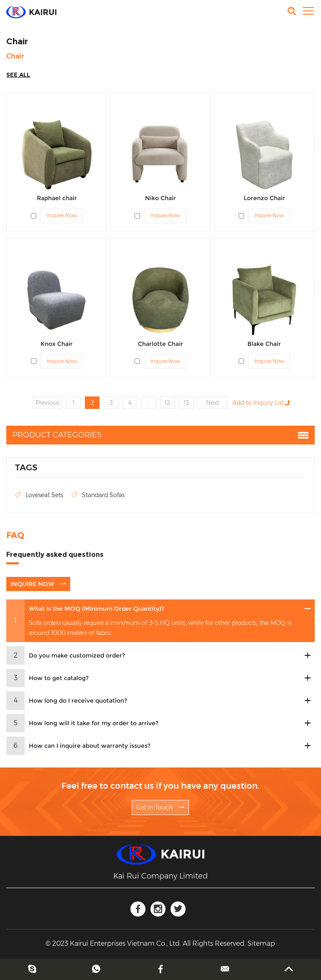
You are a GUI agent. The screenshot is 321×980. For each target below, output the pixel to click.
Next (213, 403)
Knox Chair (57, 344)
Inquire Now (62, 215)
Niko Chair (160, 198)
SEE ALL (18, 75)
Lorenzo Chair (264, 198)
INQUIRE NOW (38, 584)
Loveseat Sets (39, 495)
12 (167, 403)
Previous (47, 403)
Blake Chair (264, 344)
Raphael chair (57, 198)
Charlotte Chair (160, 344)
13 (186, 403)
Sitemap (261, 943)
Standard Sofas (98, 495)
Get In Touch (160, 807)
